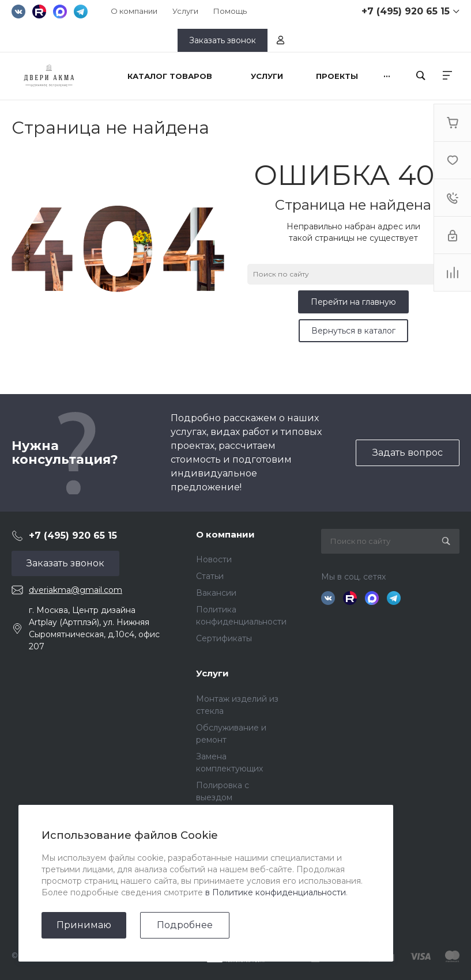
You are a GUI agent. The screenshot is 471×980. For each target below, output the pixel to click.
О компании (134, 11)
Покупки (214, 857)
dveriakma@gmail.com (76, 590)
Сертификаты (224, 638)
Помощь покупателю (239, 874)
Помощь (230, 11)
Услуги (185, 11)
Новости (214, 559)
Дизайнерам (222, 907)
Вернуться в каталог (353, 331)
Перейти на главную (353, 302)
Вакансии (216, 593)
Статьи (210, 576)
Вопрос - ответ (227, 891)
